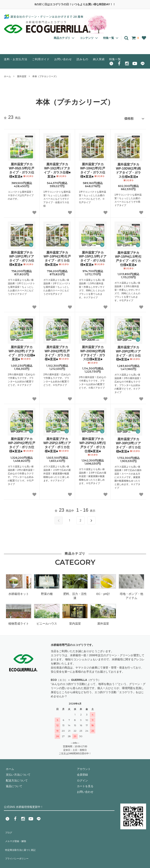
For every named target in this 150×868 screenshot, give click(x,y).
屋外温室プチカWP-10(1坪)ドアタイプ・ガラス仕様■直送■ (57, 169)
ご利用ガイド (41, 59)
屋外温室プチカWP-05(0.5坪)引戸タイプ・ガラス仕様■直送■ (22, 169)
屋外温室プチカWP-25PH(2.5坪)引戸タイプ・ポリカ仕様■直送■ (93, 445)
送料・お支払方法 (16, 59)
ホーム (7, 76)
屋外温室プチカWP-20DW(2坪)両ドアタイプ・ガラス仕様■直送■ (93, 353)
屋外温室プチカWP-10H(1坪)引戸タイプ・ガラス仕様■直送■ (93, 169)
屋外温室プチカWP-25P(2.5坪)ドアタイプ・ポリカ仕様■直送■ (57, 443)
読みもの (82, 59)
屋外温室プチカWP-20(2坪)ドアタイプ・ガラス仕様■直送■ (22, 351)
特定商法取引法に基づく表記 (22, 841)
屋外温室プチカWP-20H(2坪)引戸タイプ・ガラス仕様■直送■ (57, 351)
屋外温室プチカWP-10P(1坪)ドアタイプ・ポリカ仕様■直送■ (22, 257)
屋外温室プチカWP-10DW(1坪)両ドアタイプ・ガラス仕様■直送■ (128, 170)
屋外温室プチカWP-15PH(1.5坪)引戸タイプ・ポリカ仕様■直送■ (128, 259)
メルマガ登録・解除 (16, 835)
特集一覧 (115, 59)
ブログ (8, 830)
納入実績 (99, 59)
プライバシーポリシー (18, 847)
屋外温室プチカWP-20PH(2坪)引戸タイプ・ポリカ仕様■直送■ (22, 443)
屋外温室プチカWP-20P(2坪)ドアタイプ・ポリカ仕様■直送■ (128, 352)
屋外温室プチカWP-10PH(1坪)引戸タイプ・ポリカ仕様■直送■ (57, 257)
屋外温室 (22, 76)
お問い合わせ (63, 59)
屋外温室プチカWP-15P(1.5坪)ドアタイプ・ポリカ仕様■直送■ (93, 257)
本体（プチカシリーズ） (45, 76)
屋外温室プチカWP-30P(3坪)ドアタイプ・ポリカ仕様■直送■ (128, 444)
